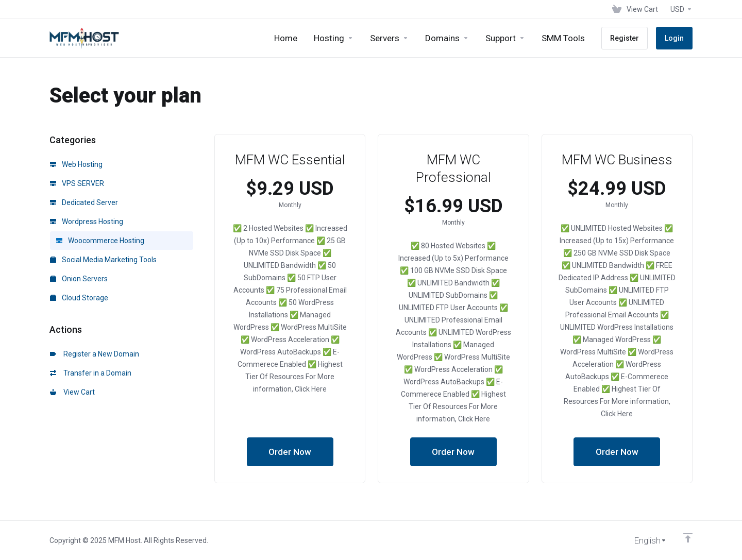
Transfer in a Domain (91, 373)
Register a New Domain (95, 354)
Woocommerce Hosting (100, 241)
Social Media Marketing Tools (103, 260)
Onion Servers (79, 279)
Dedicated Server (84, 202)
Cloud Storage (79, 298)
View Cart (72, 392)
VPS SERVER (77, 183)
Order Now (290, 452)
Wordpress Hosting (87, 222)
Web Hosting (76, 164)
